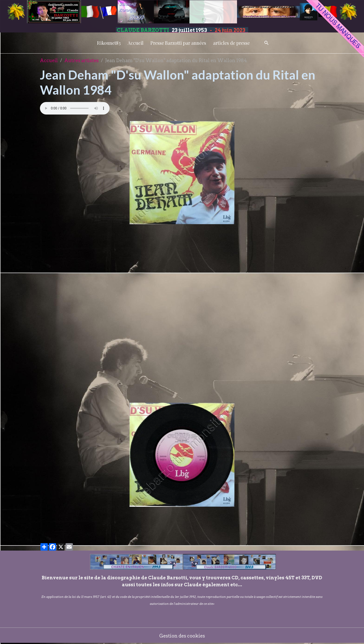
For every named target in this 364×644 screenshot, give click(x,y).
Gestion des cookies (182, 636)
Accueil (136, 43)
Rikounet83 (109, 43)
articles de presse (231, 43)
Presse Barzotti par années (178, 43)
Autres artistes (81, 61)
